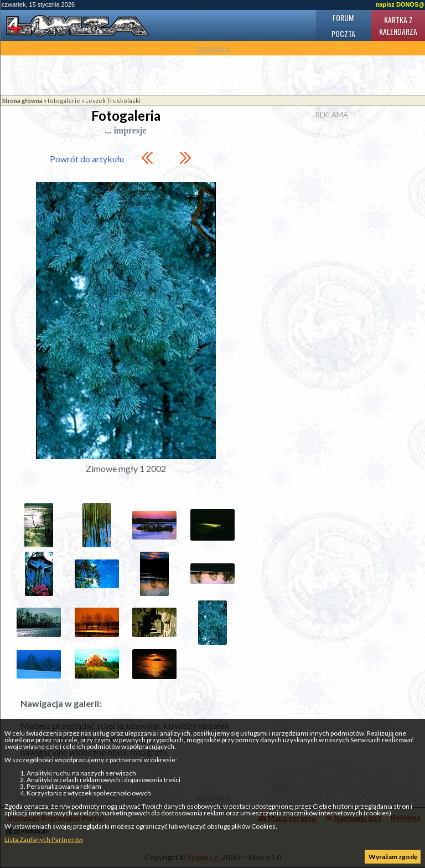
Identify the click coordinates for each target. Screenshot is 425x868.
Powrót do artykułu (87, 159)
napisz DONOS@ (400, 4)
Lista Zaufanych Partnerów (44, 839)
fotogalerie (64, 101)
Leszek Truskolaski (113, 101)
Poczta (343, 34)
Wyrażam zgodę (393, 857)
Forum (343, 17)
